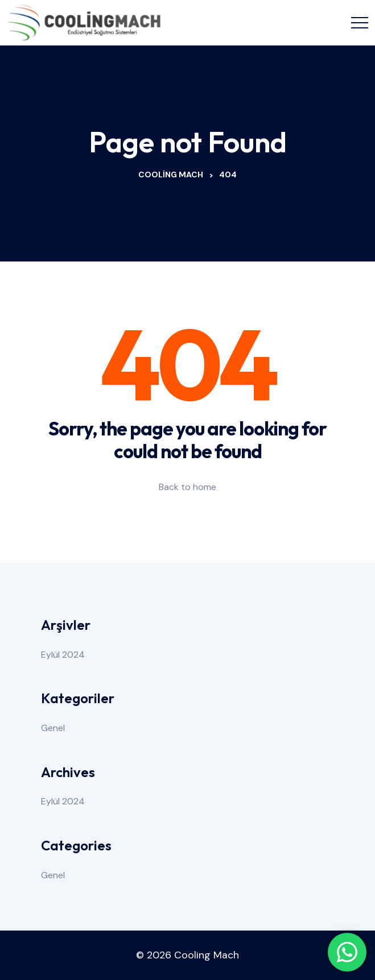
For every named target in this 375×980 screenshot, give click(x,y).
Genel (53, 728)
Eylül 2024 (63, 655)
